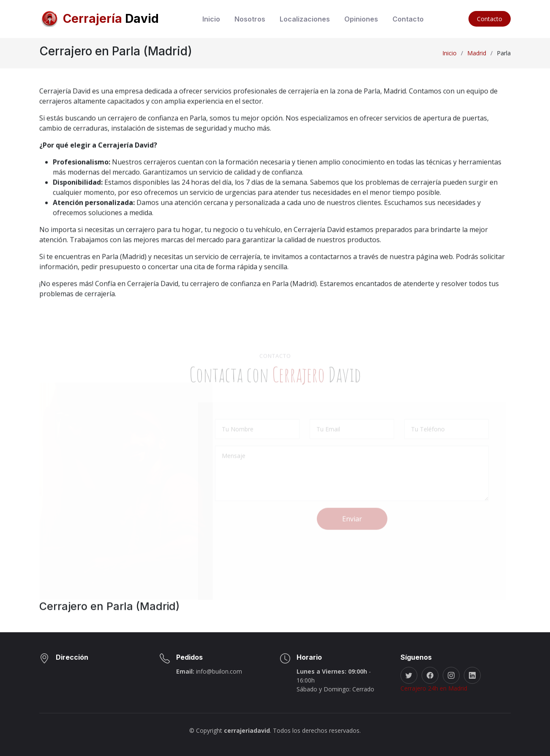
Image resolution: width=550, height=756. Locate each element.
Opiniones (361, 19)
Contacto (408, 19)
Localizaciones (305, 19)
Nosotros (250, 19)
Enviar (352, 530)
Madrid (477, 53)
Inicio (211, 19)
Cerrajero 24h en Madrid (434, 688)
